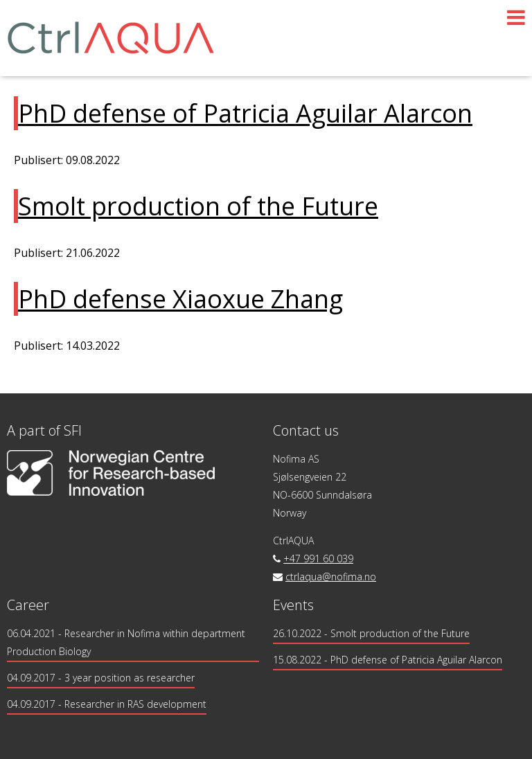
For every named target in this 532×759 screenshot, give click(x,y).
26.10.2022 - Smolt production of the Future (371, 633)
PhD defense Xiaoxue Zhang (180, 299)
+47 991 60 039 (318, 559)
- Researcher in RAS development (107, 704)
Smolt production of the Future (198, 206)
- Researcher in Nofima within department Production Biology (126, 642)
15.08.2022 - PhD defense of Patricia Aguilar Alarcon (388, 660)
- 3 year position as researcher (101, 678)
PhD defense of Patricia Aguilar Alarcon (245, 113)
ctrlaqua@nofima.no (331, 577)
